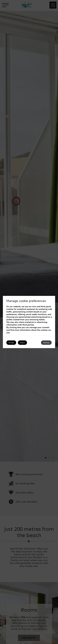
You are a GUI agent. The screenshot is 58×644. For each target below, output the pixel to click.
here (19, 327)
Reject (22, 343)
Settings (46, 343)
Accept (11, 343)
